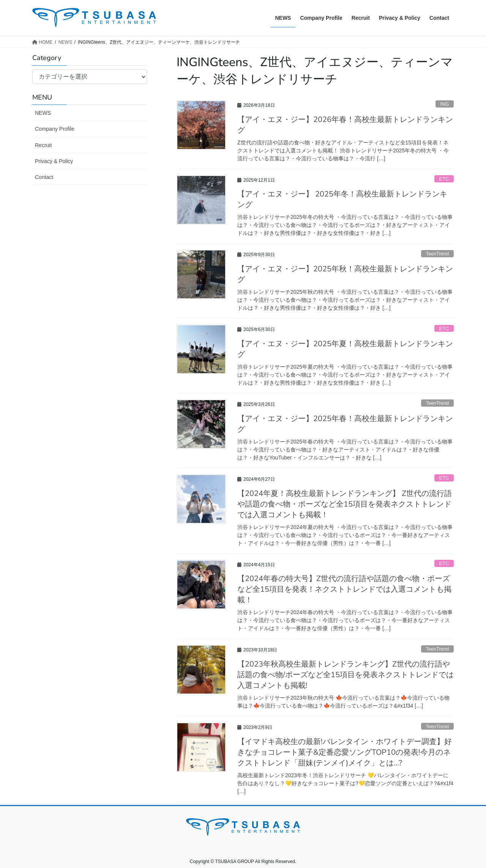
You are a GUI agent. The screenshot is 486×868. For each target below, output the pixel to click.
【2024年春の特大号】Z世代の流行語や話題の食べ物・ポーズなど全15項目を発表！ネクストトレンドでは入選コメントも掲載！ (344, 589)
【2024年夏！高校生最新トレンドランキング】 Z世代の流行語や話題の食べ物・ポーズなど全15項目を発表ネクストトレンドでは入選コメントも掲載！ (345, 504)
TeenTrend (437, 254)
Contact (44, 177)
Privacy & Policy (54, 161)
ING (444, 104)
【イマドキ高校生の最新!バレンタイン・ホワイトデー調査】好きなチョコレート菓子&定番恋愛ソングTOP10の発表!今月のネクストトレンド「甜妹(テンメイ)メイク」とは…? (345, 752)
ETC (444, 179)
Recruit (43, 145)
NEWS (43, 113)
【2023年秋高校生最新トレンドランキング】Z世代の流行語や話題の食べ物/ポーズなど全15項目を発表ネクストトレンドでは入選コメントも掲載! (346, 675)
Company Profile (55, 129)
